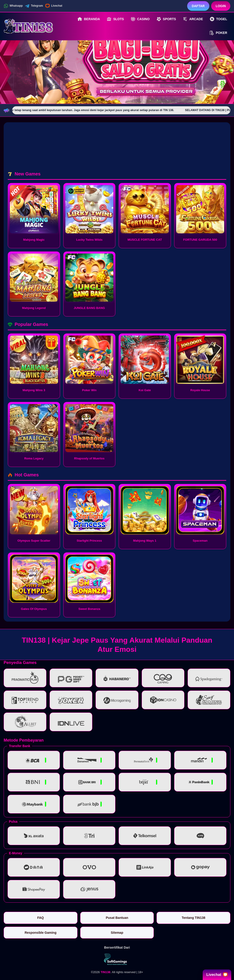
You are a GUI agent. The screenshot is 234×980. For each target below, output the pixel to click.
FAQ (41, 918)
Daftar (198, 6)
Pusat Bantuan (117, 918)
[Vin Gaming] (117, 959)
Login (221, 6)
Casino (140, 19)
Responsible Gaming (41, 933)
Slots (115, 19)
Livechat (54, 6)
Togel (218, 19)
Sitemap (117, 933)
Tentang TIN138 (193, 918)
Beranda (89, 19)
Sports (166, 19)
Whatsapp (13, 6)
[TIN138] (29, 26)
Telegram (34, 6)
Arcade (193, 19)
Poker (218, 33)
